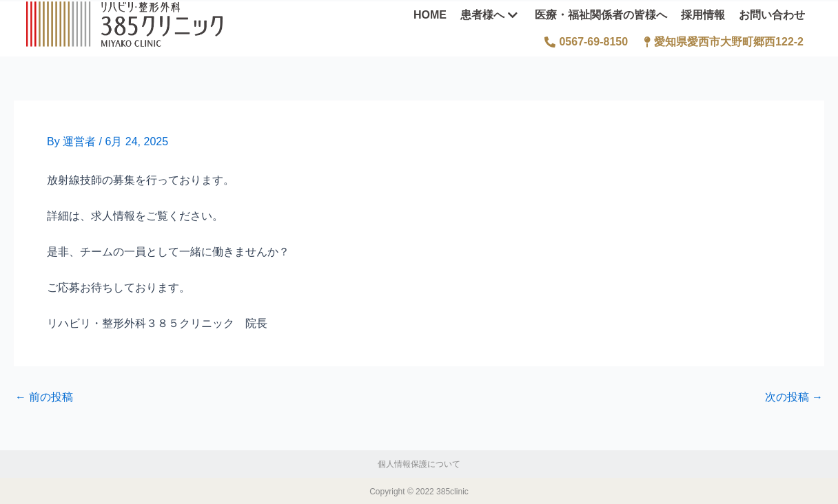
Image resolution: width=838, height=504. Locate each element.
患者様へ (489, 13)
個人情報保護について (419, 463)
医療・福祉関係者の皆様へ (601, 13)
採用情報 (703, 13)
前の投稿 (44, 396)
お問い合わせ (772, 13)
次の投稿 (794, 396)
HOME (430, 13)
